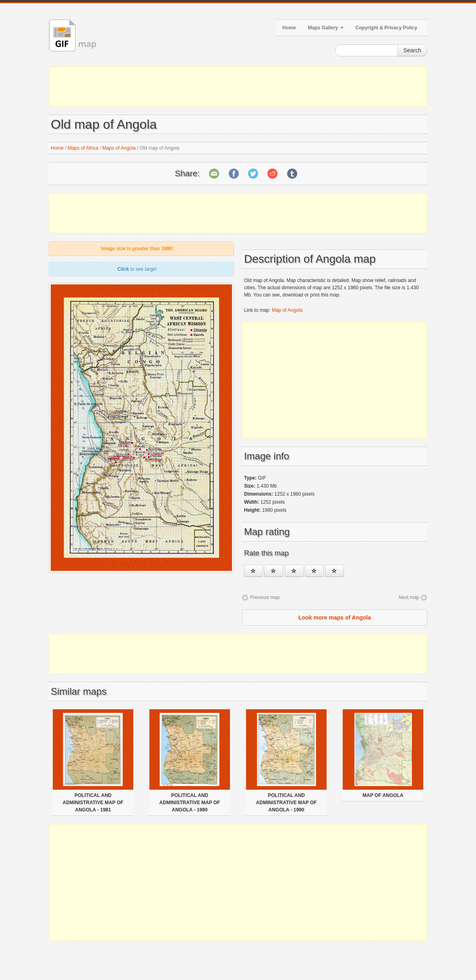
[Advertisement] (238, 86)
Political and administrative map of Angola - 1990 (190, 803)
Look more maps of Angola (335, 618)
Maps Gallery (326, 28)
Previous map (265, 597)
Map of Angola (287, 310)
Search (412, 50)
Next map (409, 597)
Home (289, 28)
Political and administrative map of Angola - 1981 (93, 803)
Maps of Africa (83, 148)
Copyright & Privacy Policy (386, 28)
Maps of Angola (119, 148)
